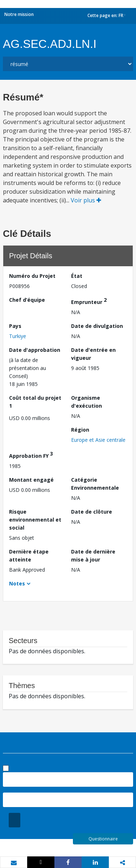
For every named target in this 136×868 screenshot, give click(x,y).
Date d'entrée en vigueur (93, 354)
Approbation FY (31, 455)
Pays (15, 326)
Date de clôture (92, 512)
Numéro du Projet (32, 276)
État (77, 276)
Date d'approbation (35, 350)
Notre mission (19, 14)
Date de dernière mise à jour (93, 556)
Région (80, 430)
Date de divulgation (97, 326)
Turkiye (18, 336)
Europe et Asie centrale (98, 440)
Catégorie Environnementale (95, 484)
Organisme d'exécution (86, 402)
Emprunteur (89, 301)
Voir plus (86, 200)
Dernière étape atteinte (29, 556)
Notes (17, 583)
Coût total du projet (35, 402)
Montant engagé (31, 480)
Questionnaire (103, 839)
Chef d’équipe (27, 300)
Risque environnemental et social (35, 520)
